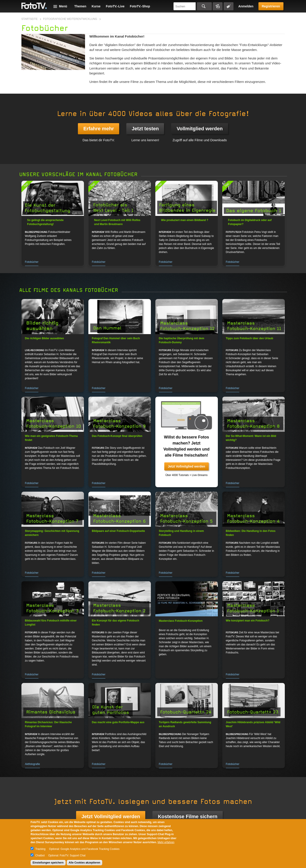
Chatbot (40, 855)
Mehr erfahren (166, 842)
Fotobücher (32, 262)
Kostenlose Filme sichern (188, 816)
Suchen (204, 6)
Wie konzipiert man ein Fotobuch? (248, 621)
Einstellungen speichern (48, 863)
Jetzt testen (145, 129)
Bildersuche (218, 6)
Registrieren (271, 6)
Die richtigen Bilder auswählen (45, 338)
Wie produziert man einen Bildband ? (185, 220)
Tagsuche (229, 6)
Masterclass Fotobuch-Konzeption (181, 621)
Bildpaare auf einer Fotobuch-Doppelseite (119, 531)
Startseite (30, 19)
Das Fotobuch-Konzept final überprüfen (117, 436)
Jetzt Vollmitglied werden (186, 466)
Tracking (40, 849)
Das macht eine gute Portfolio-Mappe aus (118, 722)
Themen (80, 6)
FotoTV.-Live (115, 6)
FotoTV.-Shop (140, 6)
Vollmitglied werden (200, 129)
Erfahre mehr (99, 129)
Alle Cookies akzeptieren (84, 863)
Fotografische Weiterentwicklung (70, 19)
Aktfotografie (32, 764)
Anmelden (246, 6)
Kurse (96, 6)
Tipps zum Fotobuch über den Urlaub (250, 338)
